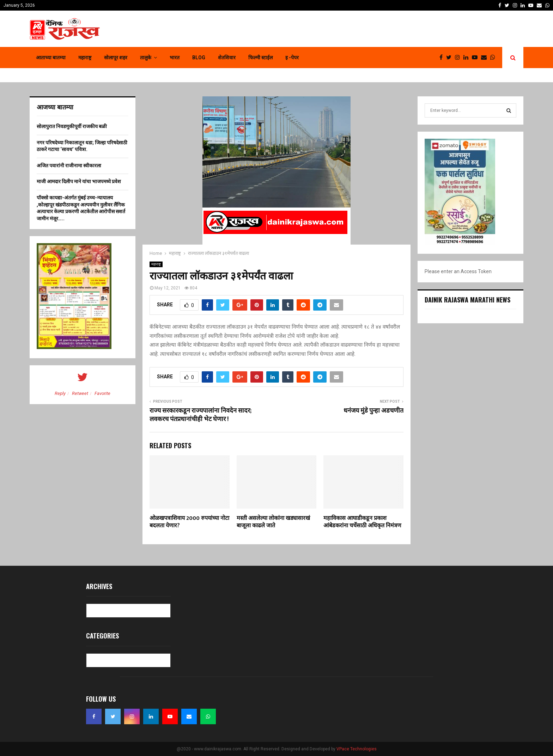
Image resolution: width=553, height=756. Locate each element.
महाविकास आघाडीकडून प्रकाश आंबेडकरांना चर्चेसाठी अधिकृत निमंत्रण (362, 522)
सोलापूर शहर (116, 58)
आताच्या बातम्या (51, 58)
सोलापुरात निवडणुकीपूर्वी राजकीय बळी (72, 126)
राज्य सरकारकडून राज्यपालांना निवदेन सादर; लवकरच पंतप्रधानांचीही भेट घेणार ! (200, 415)
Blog (199, 58)
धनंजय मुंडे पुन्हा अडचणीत (373, 411)
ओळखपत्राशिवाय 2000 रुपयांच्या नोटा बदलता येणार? (189, 522)
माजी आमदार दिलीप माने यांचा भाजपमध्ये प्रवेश (79, 181)
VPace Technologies (357, 749)
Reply (60, 393)
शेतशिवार (227, 58)
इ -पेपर (292, 58)
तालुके (146, 58)
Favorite (102, 393)
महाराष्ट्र (85, 58)
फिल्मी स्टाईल (260, 58)
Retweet (80, 393)
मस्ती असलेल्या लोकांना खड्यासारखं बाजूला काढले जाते (273, 522)
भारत (175, 58)
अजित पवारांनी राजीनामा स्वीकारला (69, 166)
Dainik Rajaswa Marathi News (467, 300)
